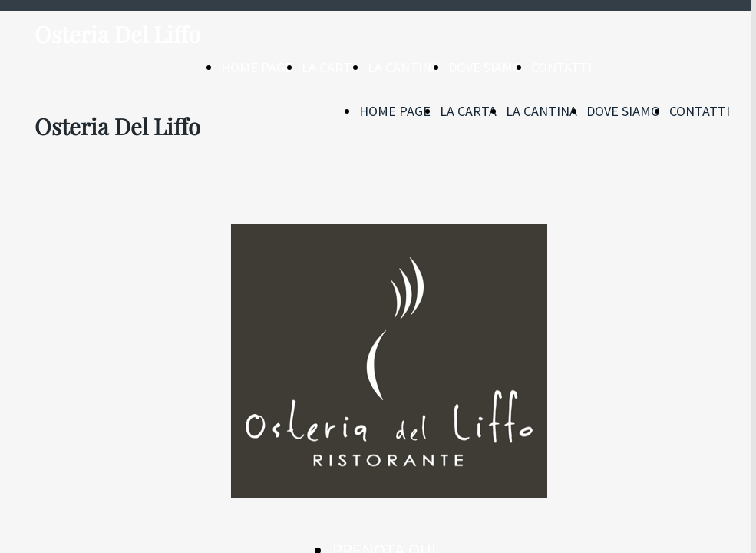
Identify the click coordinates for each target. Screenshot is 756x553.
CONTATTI (561, 67)
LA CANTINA (403, 67)
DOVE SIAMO (485, 67)
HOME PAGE (257, 67)
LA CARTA (330, 67)
